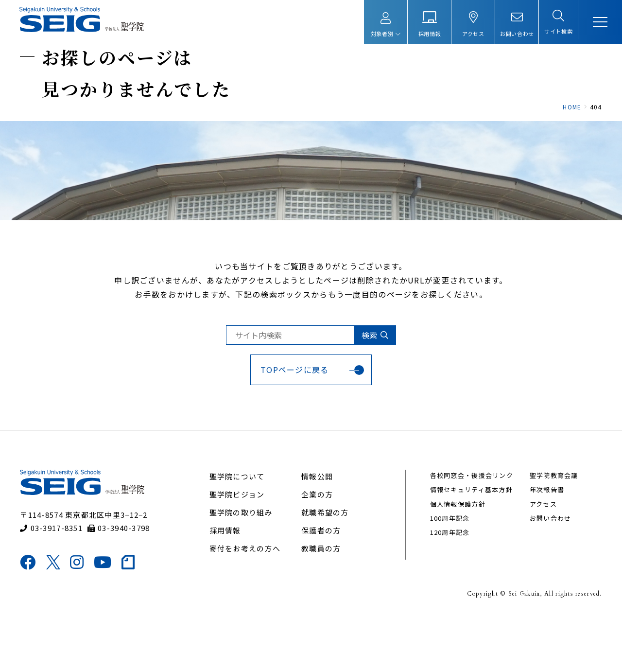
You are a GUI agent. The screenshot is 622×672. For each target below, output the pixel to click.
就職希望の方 (326, 567)
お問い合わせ (545, 573)
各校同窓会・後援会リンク (469, 530)
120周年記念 (447, 587)
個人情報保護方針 (455, 558)
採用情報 (229, 585)
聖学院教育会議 (548, 530)
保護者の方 (321, 585)
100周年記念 (447, 573)
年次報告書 (541, 544)
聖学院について (241, 531)
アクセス (537, 558)
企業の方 (318, 549)
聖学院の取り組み (244, 567)
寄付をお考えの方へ (249, 603)
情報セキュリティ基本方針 (468, 544)
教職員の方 (321, 603)
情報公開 (318, 531)
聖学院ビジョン (241, 549)
